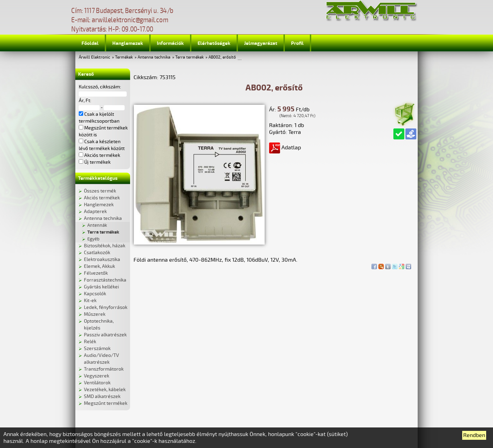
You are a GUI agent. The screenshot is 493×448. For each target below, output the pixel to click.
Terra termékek (189, 57)
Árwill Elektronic (94, 57)
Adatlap (285, 148)
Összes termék (100, 191)
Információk (170, 43)
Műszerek (95, 314)
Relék (90, 342)
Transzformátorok (104, 369)
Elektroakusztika (102, 259)
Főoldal (90, 43)
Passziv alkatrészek (105, 335)
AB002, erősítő (222, 57)
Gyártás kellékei (101, 287)
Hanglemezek (128, 43)
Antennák (97, 225)
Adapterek (95, 211)
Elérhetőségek (214, 43)
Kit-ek (90, 301)
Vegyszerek (97, 376)
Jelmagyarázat (261, 43)
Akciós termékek (102, 198)
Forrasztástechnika (105, 280)
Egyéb (93, 239)
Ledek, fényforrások (106, 307)
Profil (297, 43)
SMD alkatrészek (102, 396)
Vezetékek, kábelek (105, 390)
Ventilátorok (97, 383)
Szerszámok (97, 349)
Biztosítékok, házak (105, 246)
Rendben (474, 435)
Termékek (124, 57)
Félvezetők (96, 273)
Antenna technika (154, 57)
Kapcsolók (95, 294)
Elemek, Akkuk (99, 266)
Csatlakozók (97, 253)
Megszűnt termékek (106, 403)
